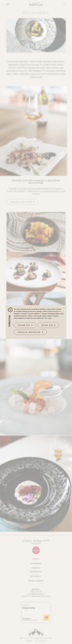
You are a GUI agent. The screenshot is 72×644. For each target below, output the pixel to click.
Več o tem (48, 318)
